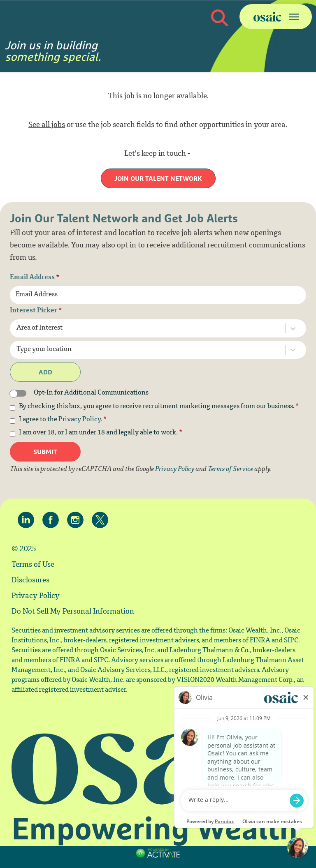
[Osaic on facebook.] (53, 520)
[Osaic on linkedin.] (28, 520)
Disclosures (30, 581)
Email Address (35, 278)
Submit (45, 452)
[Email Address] (158, 295)
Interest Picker (36, 311)
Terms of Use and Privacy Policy (157, 862)
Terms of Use (33, 565)
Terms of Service (230, 470)
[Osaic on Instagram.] (77, 520)
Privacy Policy (79, 420)
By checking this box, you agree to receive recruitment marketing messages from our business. (159, 407)
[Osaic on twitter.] (102, 520)
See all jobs (47, 125)
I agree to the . (63, 420)
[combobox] (144, 328)
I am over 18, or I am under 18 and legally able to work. (101, 433)
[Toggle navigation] (276, 17)
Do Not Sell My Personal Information (73, 612)
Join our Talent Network (158, 178)
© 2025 (24, 549)
